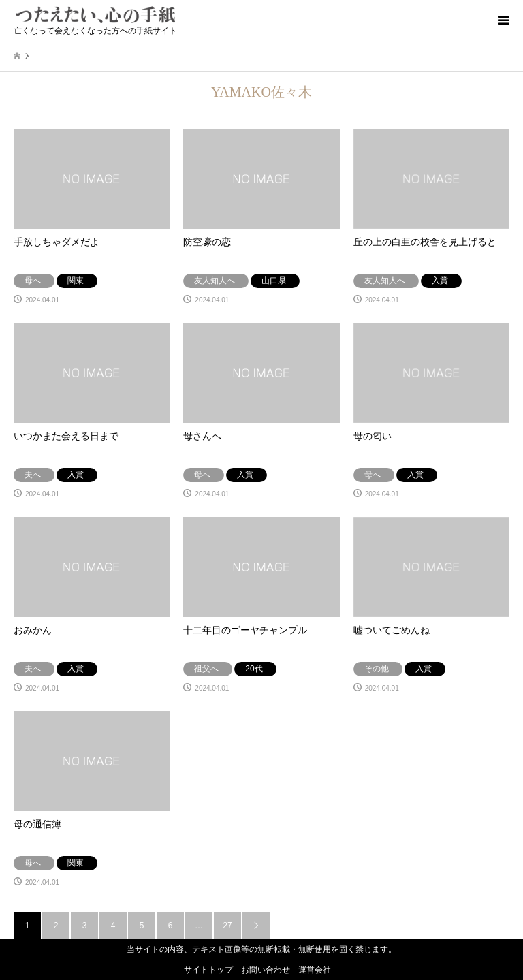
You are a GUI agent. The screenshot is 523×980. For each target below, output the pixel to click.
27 (227, 926)
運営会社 (315, 970)
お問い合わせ (266, 970)
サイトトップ (208, 970)
